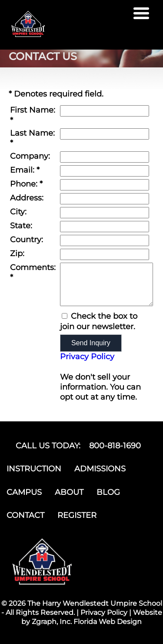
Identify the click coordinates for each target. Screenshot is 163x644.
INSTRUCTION (34, 469)
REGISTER (77, 515)
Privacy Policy (87, 357)
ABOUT (69, 492)
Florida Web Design (108, 622)
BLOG (108, 492)
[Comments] (106, 284)
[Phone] (105, 185)
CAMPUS (24, 492)
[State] (105, 227)
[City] (105, 213)
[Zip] (105, 254)
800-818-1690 (115, 446)
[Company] (105, 157)
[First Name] (105, 111)
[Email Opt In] (65, 316)
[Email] (105, 171)
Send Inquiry (91, 343)
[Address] (105, 199)
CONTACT (25, 515)
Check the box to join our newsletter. (99, 321)
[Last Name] (105, 134)
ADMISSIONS (100, 469)
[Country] (105, 240)
